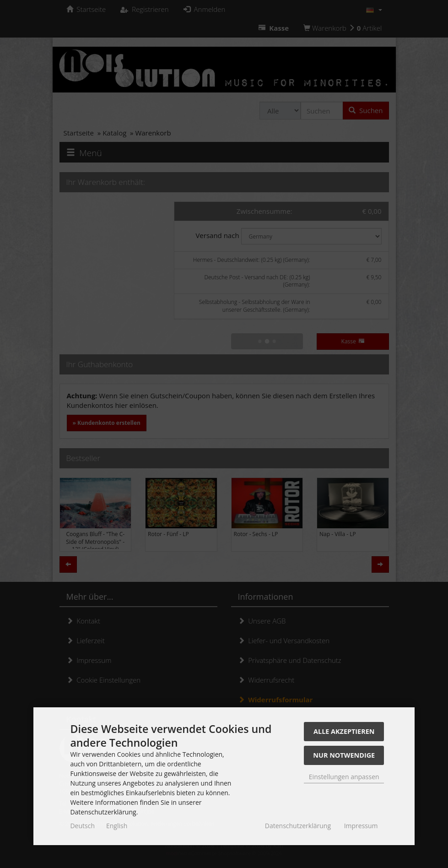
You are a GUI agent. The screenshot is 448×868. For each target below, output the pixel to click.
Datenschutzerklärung (298, 826)
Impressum (361, 826)
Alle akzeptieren (344, 731)
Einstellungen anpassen (344, 777)
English (117, 826)
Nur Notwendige (344, 755)
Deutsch (82, 826)
